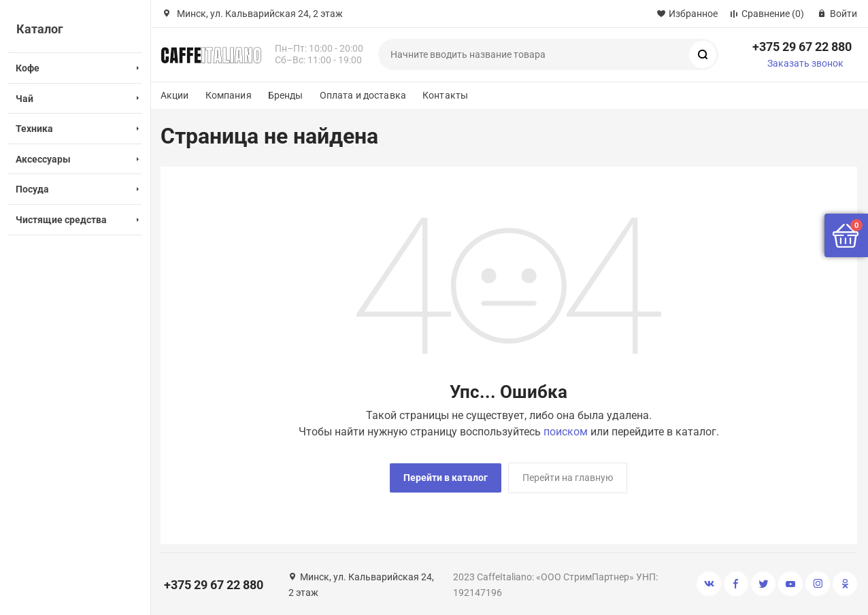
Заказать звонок (805, 63)
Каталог (40, 29)
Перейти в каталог (446, 478)
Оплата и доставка (363, 95)
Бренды (286, 95)
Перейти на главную (568, 478)
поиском (566, 432)
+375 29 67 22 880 (802, 47)
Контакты (445, 95)
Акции (175, 95)
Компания (229, 95)
